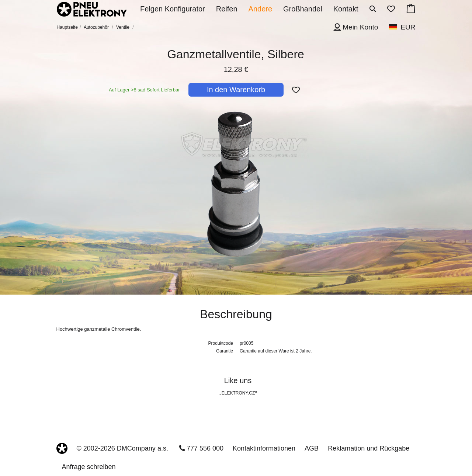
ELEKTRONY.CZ (238, 393)
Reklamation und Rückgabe (369, 448)
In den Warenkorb (236, 90)
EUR (408, 27)
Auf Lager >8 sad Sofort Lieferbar (144, 90)
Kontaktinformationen (264, 448)
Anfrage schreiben (89, 467)
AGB (312, 448)
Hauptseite (67, 27)
